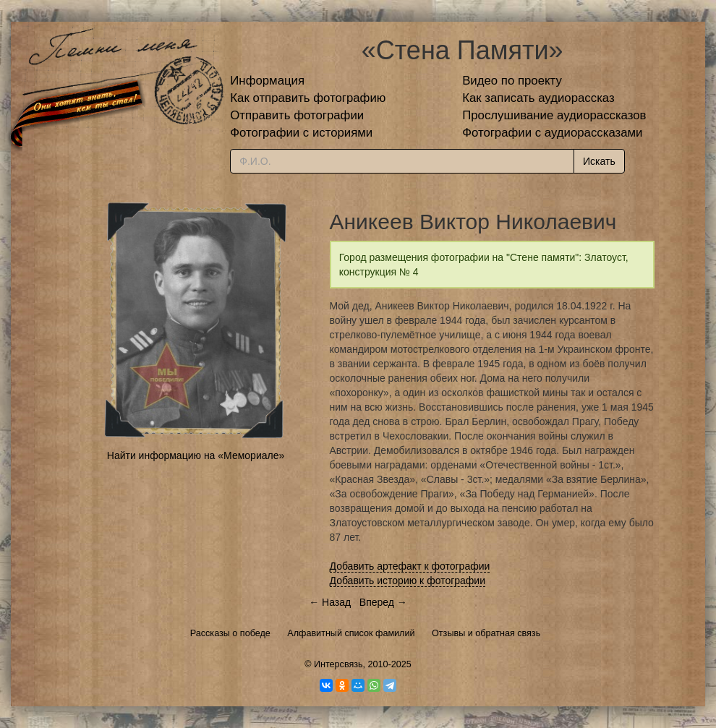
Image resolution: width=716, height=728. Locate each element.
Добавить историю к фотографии (408, 581)
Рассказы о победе (230, 633)
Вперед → (383, 602)
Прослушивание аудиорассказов (554, 115)
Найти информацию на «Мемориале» (196, 455)
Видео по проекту (512, 81)
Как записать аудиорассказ (538, 98)
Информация (267, 81)
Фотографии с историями (301, 133)
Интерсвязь (338, 664)
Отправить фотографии (297, 115)
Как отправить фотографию (308, 98)
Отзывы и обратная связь (486, 633)
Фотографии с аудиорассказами (552, 133)
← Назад (330, 602)
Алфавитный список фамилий (351, 633)
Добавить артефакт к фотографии (410, 566)
